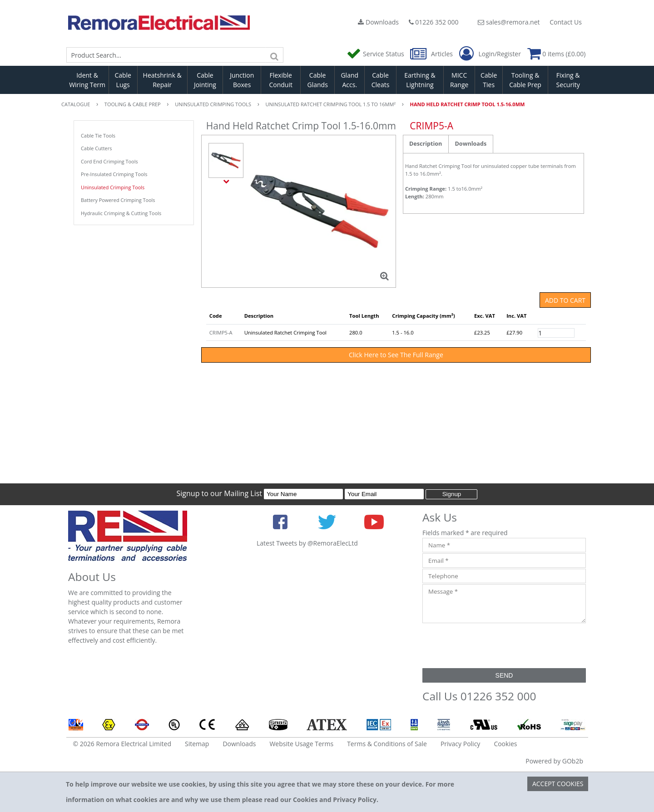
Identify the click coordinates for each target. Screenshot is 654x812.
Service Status (376, 54)
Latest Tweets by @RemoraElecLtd (307, 543)
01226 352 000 (434, 22)
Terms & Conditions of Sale (387, 744)
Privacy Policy (460, 744)
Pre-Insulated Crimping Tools (114, 174)
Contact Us (566, 22)
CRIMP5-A (221, 332)
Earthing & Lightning (420, 80)
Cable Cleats (381, 80)
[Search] (274, 55)
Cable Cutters (96, 148)
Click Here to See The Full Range (396, 355)
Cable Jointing (205, 80)
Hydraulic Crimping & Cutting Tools (121, 213)
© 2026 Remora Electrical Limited (122, 744)
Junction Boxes (242, 80)
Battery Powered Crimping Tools (118, 200)
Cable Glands (317, 80)
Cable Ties (489, 80)
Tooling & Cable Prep (525, 80)
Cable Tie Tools (98, 135)
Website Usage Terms (301, 744)
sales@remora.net (509, 22)
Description (426, 144)
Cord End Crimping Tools (109, 161)
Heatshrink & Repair (162, 80)
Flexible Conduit (281, 80)
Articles (432, 54)
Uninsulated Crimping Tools (113, 187)
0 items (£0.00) (557, 54)
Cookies (505, 744)
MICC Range (459, 80)
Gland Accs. (349, 80)
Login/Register (490, 54)
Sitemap (197, 744)
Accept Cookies (558, 784)
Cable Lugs (123, 80)
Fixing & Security (568, 80)
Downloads (378, 22)
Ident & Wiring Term (87, 80)
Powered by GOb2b (554, 761)
